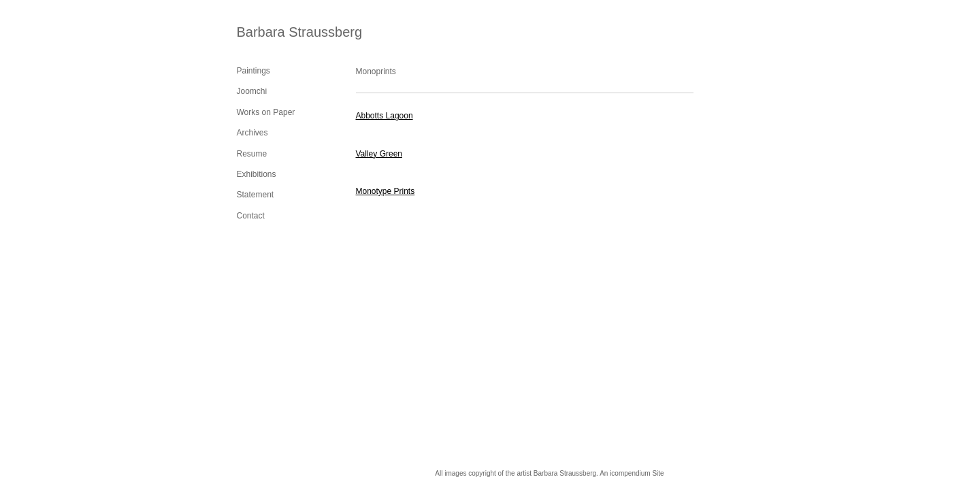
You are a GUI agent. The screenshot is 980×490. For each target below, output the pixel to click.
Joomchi (252, 91)
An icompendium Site (632, 473)
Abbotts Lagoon (385, 116)
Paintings (254, 71)
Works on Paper (266, 112)
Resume (252, 154)
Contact (251, 216)
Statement (256, 195)
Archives (252, 133)
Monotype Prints (386, 191)
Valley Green (379, 154)
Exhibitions (257, 174)
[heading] (271, 32)
